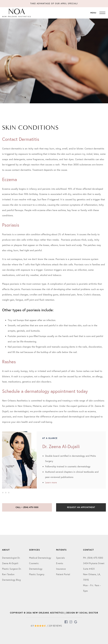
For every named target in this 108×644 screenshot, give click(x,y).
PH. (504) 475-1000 (93, 558)
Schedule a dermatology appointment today (45, 391)
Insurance (61, 569)
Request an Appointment (81, 507)
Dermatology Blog (11, 580)
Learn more (51, 482)
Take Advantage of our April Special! (54, 4)
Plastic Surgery (37, 574)
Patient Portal (63, 574)
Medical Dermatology (40, 558)
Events (60, 563)
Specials (60, 558)
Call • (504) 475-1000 (27, 507)
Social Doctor (89, 613)
